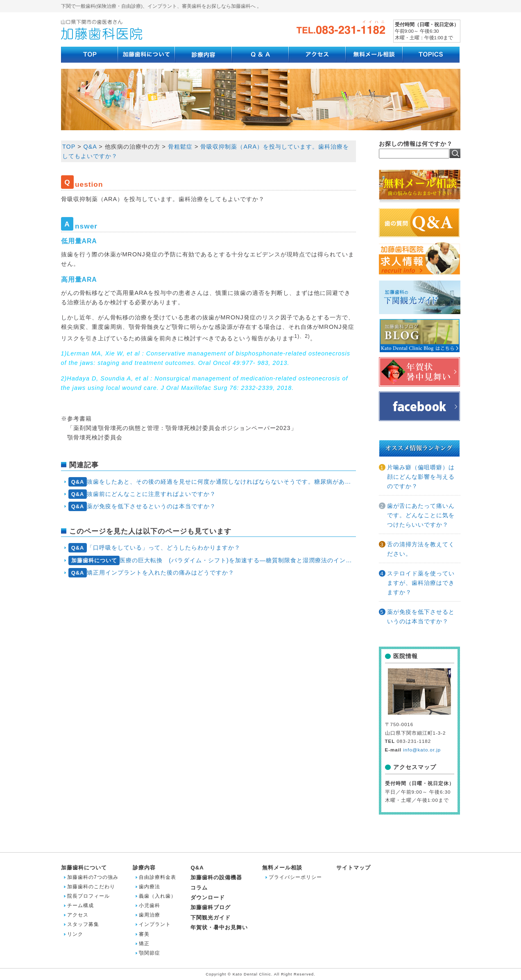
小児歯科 (150, 905)
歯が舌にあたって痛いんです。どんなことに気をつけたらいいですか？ (421, 515)
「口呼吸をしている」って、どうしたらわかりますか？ (154, 548)
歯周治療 (150, 915)
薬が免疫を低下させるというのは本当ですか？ (142, 506)
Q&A (197, 868)
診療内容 (144, 868)
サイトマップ (353, 868)
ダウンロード (208, 897)
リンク (75, 934)
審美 (144, 934)
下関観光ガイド (211, 918)
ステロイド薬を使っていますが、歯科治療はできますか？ (421, 583)
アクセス (78, 915)
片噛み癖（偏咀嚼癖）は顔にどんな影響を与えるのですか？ (421, 477)
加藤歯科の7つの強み (93, 877)
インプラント (155, 924)
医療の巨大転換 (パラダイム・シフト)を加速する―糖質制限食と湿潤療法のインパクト (212, 560)
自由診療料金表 (157, 877)
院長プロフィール (88, 896)
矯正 (144, 944)
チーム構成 (80, 905)
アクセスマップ (415, 767)
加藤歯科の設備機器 (216, 877)
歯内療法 (150, 887)
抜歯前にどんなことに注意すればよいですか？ (142, 494)
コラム (199, 888)
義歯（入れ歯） (157, 896)
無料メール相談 (282, 868)
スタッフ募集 (83, 924)
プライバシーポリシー (295, 877)
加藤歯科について (84, 868)
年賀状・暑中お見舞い (219, 927)
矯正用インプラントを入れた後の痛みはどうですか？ (151, 573)
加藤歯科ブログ (211, 907)
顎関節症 (150, 953)
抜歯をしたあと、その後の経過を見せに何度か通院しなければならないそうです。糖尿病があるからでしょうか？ (212, 482)
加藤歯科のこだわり (91, 887)
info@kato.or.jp (422, 750)
